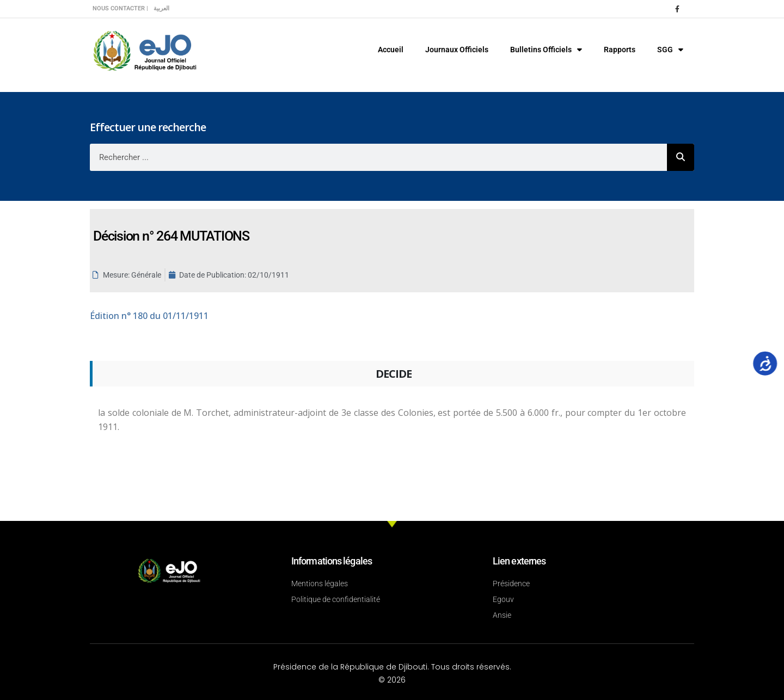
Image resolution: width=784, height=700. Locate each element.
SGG (670, 50)
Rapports (620, 50)
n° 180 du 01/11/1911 (149, 316)
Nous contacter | (120, 8)
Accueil (391, 50)
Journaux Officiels (457, 50)
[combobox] (378, 157)
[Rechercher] (681, 157)
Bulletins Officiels (546, 50)
